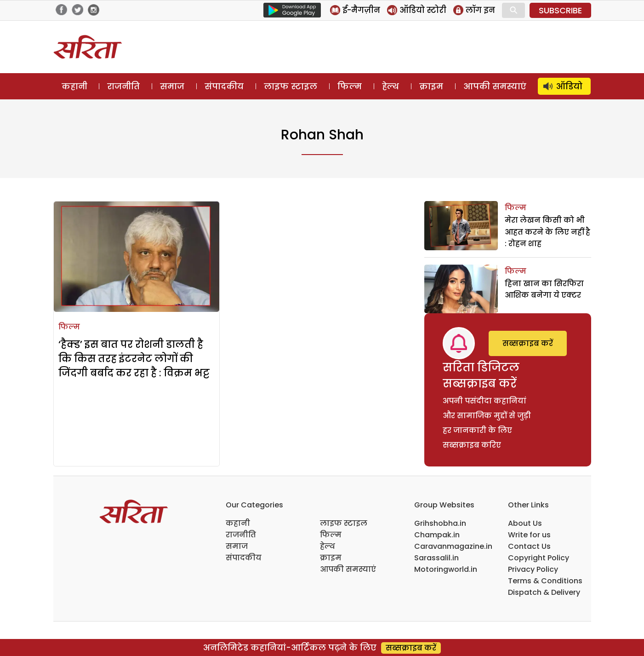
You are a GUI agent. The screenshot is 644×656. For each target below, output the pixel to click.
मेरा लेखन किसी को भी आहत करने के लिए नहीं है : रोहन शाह (547, 232)
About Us (525, 523)
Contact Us (529, 546)
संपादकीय (224, 86)
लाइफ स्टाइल (291, 86)
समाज (172, 86)
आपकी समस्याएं (495, 86)
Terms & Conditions (545, 581)
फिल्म (350, 86)
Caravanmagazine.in (453, 546)
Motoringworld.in (446, 569)
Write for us (529, 535)
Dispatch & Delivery (544, 592)
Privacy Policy (533, 569)
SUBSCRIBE (560, 10)
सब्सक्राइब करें (528, 343)
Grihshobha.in (440, 523)
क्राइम (431, 86)
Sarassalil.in (436, 558)
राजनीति (123, 86)
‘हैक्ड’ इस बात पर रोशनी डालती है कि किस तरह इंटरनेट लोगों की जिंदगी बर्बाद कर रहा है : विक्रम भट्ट (134, 359)
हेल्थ (390, 86)
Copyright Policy (539, 558)
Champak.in (437, 535)
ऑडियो (569, 86)
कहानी (74, 86)
